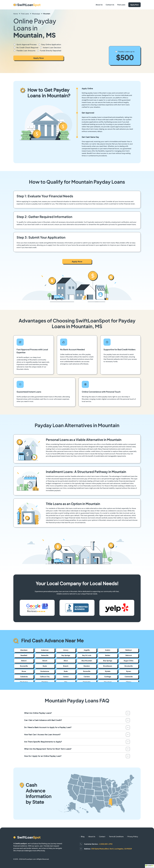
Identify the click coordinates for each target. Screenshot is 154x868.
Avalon (108, 650)
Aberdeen (24, 650)
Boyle (45, 666)
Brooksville (129, 666)
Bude (66, 671)
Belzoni (24, 661)
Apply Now (135, 5)
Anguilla (87, 650)
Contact (102, 836)
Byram (129, 671)
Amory (66, 650)
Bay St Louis (87, 655)
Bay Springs (66, 655)
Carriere (87, 677)
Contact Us (110, 5)
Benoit (45, 661)
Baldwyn (129, 650)
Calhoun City (45, 677)
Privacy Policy (133, 836)
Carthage (108, 677)
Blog (83, 836)
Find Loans (121, 5)
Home (16, 14)
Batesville (45, 655)
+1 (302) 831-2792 (105, 844)
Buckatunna (45, 671)
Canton (66, 677)
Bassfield (24, 655)
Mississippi (36, 14)
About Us (99, 5)
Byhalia (108, 671)
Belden (108, 655)
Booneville (24, 666)
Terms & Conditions (116, 836)
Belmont (129, 655)
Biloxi (66, 661)
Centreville (129, 677)
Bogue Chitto (129, 661)
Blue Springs (108, 661)
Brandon (87, 666)
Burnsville (87, 671)
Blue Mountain (87, 661)
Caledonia (24, 677)
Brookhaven (108, 666)
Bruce (24, 671)
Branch (66, 666)
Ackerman (45, 650)
